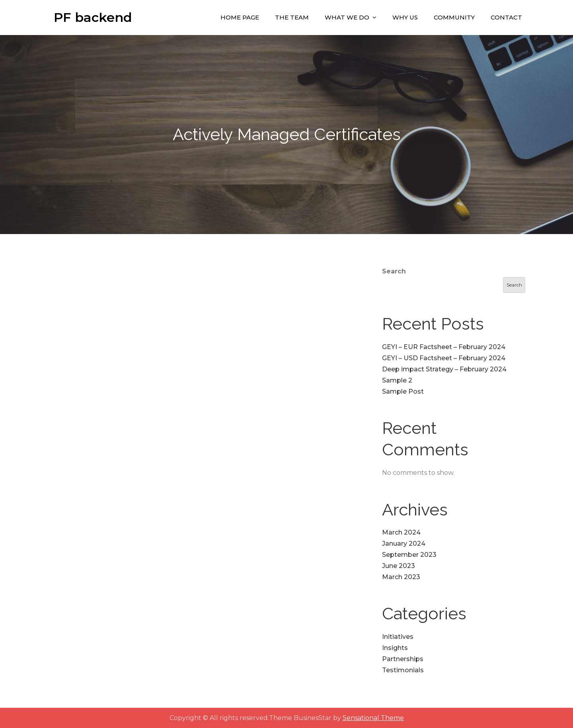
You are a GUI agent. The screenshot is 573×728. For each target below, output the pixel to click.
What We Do (347, 17)
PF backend (93, 17)
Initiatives (398, 637)
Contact (506, 17)
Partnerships (403, 659)
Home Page (240, 17)
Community (454, 17)
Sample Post (403, 391)
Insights (395, 648)
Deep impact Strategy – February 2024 (444, 369)
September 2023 (409, 555)
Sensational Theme (373, 718)
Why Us (405, 17)
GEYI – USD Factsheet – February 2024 (444, 358)
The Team (292, 17)
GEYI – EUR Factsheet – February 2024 (444, 347)
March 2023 (401, 577)
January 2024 (404, 544)
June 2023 (399, 566)
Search (394, 271)
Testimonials (403, 670)
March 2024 (401, 532)
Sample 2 (397, 380)
